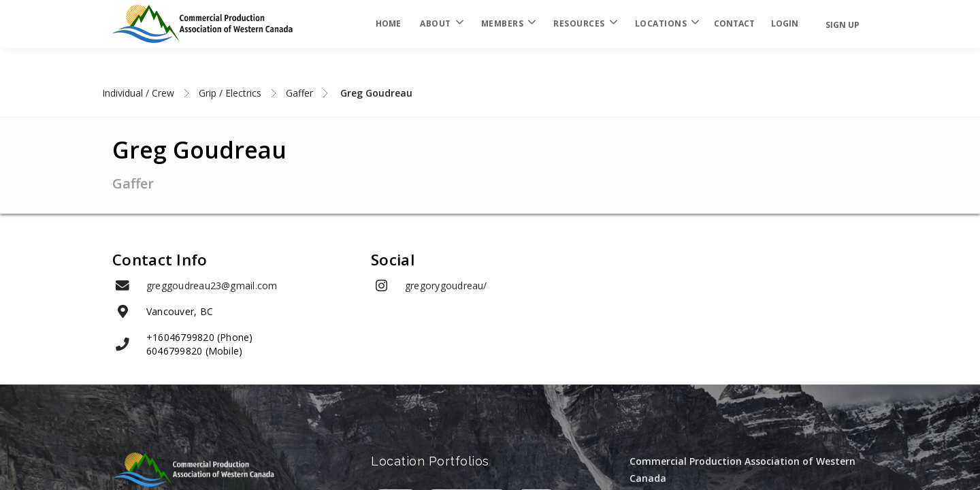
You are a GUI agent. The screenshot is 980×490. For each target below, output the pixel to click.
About (441, 24)
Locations (667, 24)
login (785, 23)
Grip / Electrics (230, 93)
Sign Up (843, 25)
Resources (585, 24)
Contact (734, 23)
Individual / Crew (138, 93)
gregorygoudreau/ (446, 285)
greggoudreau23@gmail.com (212, 285)
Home (388, 23)
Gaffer (299, 93)
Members (508, 24)
